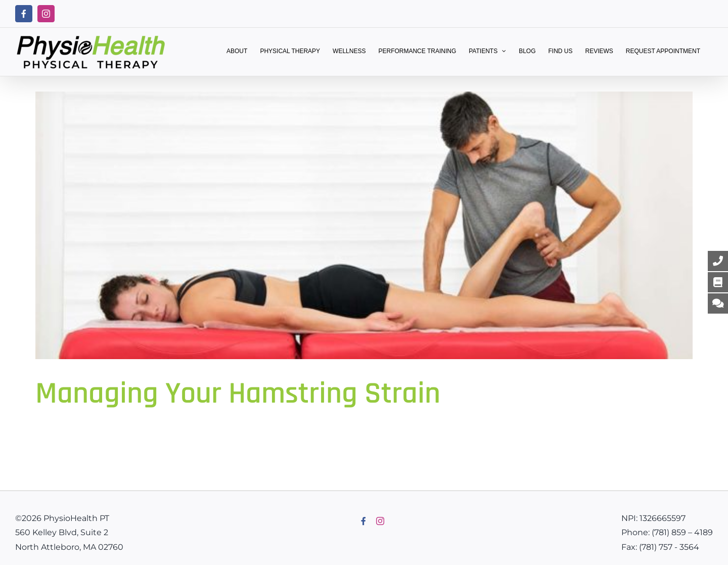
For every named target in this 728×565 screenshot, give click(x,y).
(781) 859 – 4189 (682, 532)
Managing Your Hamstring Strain (238, 394)
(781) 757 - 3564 (669, 547)
